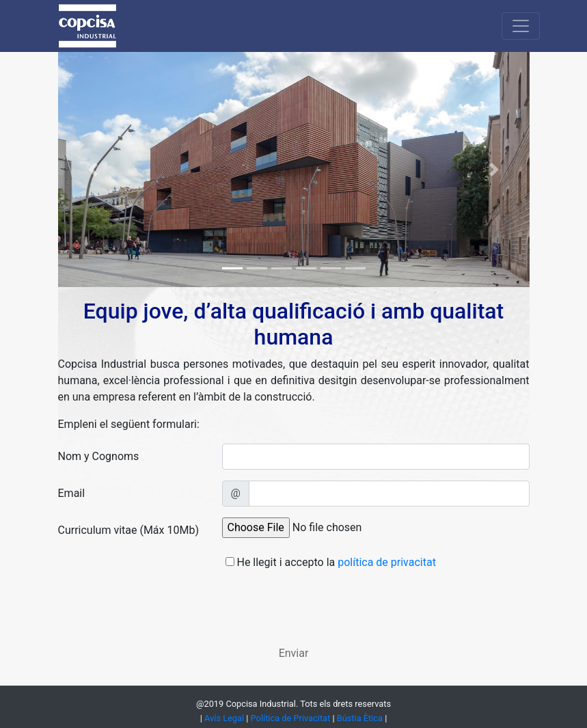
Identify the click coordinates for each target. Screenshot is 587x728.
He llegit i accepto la (331, 562)
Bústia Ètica (360, 718)
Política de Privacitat (291, 718)
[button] (94, 169)
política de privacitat (387, 562)
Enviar (294, 653)
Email (72, 493)
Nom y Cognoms (99, 456)
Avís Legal (224, 718)
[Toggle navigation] (521, 26)
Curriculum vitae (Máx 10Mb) (128, 530)
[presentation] (329, 603)
